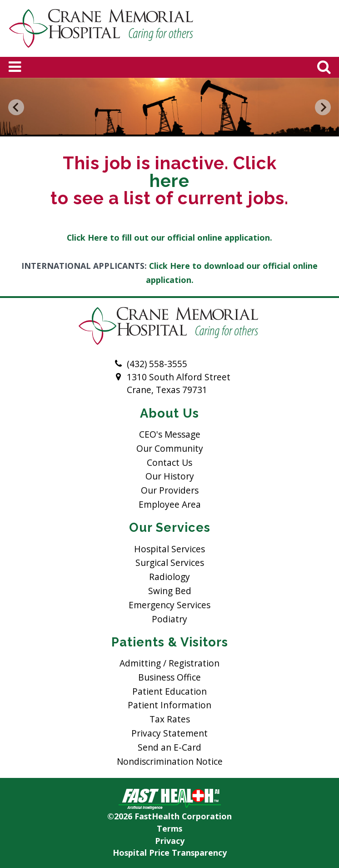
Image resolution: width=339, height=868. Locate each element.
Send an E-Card (169, 747)
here (169, 181)
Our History (170, 476)
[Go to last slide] (16, 107)
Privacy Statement (169, 733)
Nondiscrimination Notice (170, 761)
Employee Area (170, 504)
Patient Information (169, 705)
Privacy (170, 841)
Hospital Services (169, 549)
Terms (169, 828)
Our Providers (170, 490)
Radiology (169, 577)
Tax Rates (170, 719)
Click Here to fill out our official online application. (169, 237)
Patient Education (169, 691)
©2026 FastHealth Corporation (169, 816)
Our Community (170, 448)
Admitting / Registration (169, 663)
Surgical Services (170, 563)
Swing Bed (170, 591)
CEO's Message (170, 434)
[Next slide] (323, 107)
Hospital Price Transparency (170, 853)
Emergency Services (169, 605)
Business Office (169, 677)
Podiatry (169, 619)
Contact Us (169, 462)
